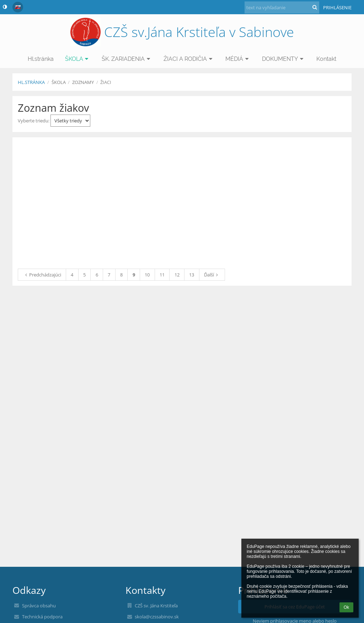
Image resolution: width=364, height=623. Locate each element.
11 (162, 275)
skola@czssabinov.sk (157, 617)
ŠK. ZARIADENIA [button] (127, 59)
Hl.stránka (31, 82)
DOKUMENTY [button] (284, 59)
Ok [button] (346, 607)
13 (192, 275)
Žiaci (106, 82)
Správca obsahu (39, 606)
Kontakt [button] (326, 59)
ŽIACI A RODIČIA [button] (189, 59)
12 (177, 275)
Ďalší (212, 275)
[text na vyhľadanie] (282, 7)
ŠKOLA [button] (78, 59)
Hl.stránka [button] (41, 59)
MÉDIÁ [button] (238, 59)
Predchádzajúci (42, 275)
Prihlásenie (337, 7)
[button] (18, 7)
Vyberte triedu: (54, 121)
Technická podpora (42, 617)
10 (147, 275)
